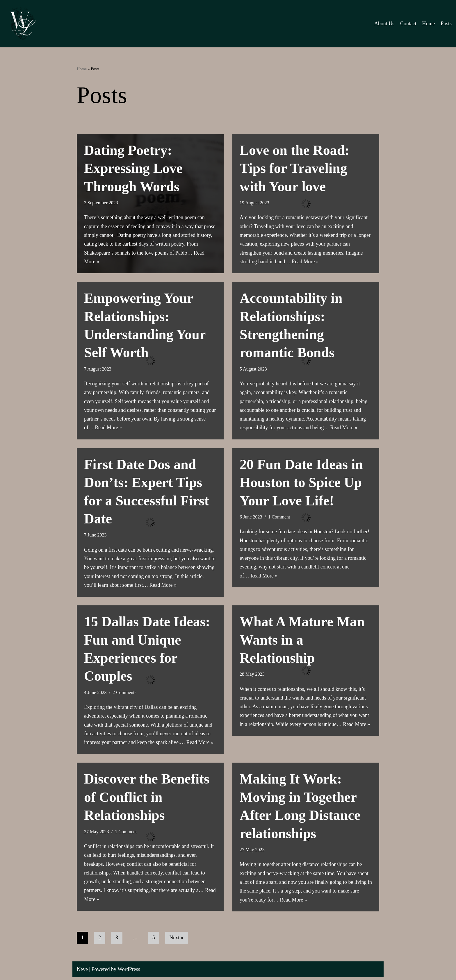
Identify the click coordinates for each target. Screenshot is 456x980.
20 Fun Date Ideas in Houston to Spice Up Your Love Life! (301, 484)
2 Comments (125, 694)
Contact (408, 24)
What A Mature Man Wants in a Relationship (302, 641)
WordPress (129, 972)
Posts (446, 24)
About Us (384, 24)
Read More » (306, 262)
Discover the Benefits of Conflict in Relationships (147, 799)
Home (428, 24)
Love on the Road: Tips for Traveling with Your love (294, 168)
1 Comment (279, 518)
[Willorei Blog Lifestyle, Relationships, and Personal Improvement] (22, 24)
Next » (177, 941)
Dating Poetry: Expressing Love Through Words (133, 168)
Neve (82, 972)
